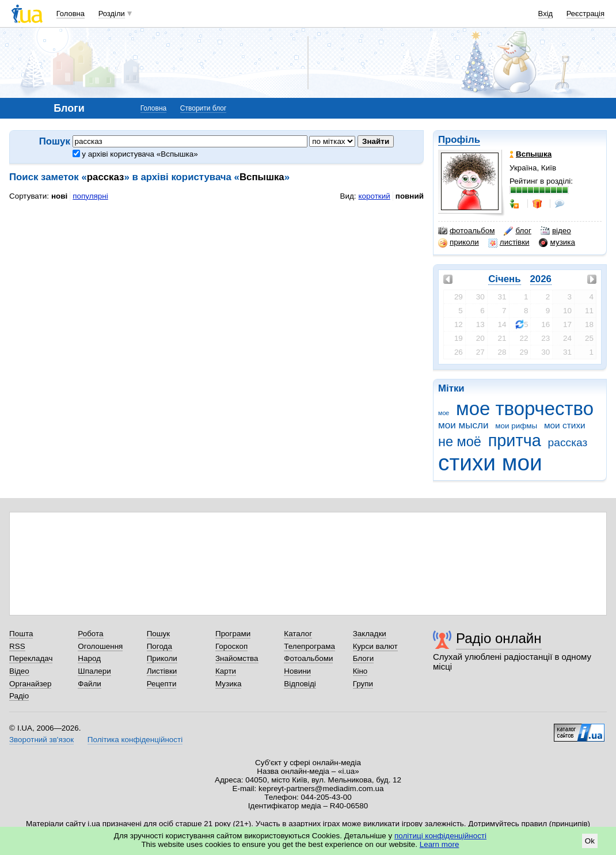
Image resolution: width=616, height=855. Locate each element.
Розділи (112, 14)
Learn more (440, 844)
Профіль (459, 140)
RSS (17, 646)
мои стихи (565, 425)
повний (410, 196)
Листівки (162, 671)
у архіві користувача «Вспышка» (135, 154)
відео (556, 231)
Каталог (298, 634)
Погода (159, 646)
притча (515, 440)
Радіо (19, 696)
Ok (590, 841)
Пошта (21, 634)
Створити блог (204, 108)
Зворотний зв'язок (41, 740)
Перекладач (31, 658)
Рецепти (162, 684)
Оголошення (100, 646)
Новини (297, 671)
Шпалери (94, 671)
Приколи (162, 658)
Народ (89, 658)
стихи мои (490, 463)
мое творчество (525, 409)
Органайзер (30, 684)
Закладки (370, 634)
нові (59, 196)
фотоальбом (466, 231)
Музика (228, 684)
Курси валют (375, 646)
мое (444, 413)
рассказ (568, 442)
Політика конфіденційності (135, 740)
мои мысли (463, 425)
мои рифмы (516, 426)
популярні (90, 196)
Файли (90, 684)
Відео (19, 671)
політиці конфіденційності (440, 836)
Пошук (159, 634)
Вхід (546, 14)
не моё (460, 442)
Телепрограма (309, 646)
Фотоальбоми (308, 658)
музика (557, 242)
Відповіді (300, 684)
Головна (71, 14)
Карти (226, 671)
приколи (459, 242)
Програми (233, 634)
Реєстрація (585, 14)
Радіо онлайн (499, 638)
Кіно (360, 671)
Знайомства (237, 658)
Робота (90, 634)
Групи (363, 684)
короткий (374, 196)
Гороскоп (231, 646)
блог (517, 231)
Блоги (364, 658)
